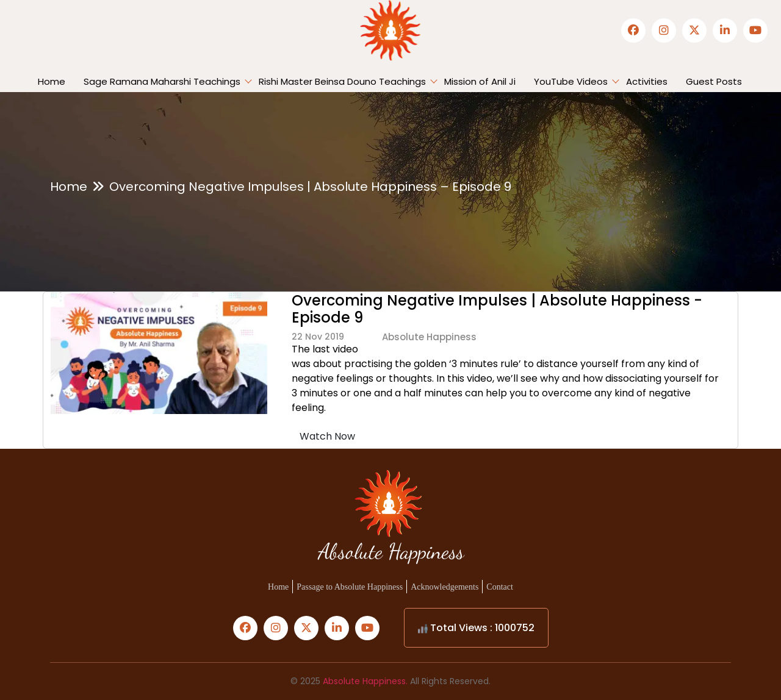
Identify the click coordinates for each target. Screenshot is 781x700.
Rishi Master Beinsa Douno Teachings (342, 81)
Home (52, 81)
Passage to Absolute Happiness (350, 587)
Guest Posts (714, 81)
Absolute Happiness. (365, 681)
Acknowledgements (444, 587)
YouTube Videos (571, 81)
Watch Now (327, 436)
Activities (647, 81)
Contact (500, 587)
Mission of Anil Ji (480, 81)
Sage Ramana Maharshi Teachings (162, 81)
